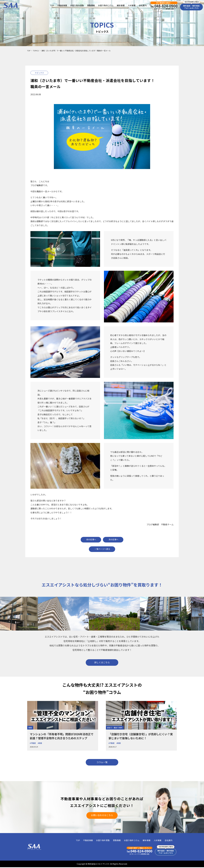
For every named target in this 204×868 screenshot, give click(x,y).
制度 (30, 728)
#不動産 (33, 743)
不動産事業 (62, 6)
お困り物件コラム (106, 6)
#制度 (40, 743)
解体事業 (121, 6)
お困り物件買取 (77, 6)
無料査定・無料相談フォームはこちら (191, 7)
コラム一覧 (102, 763)
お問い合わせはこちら (102, 816)
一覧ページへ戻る (102, 549)
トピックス (39, 73)
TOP (52, 6)
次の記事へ (114, 539)
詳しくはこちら (102, 663)
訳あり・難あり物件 (115, 728)
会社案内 (143, 6)
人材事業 (132, 6)
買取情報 (91, 6)
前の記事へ (91, 539)
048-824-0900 (164, 6)
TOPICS (36, 51)
